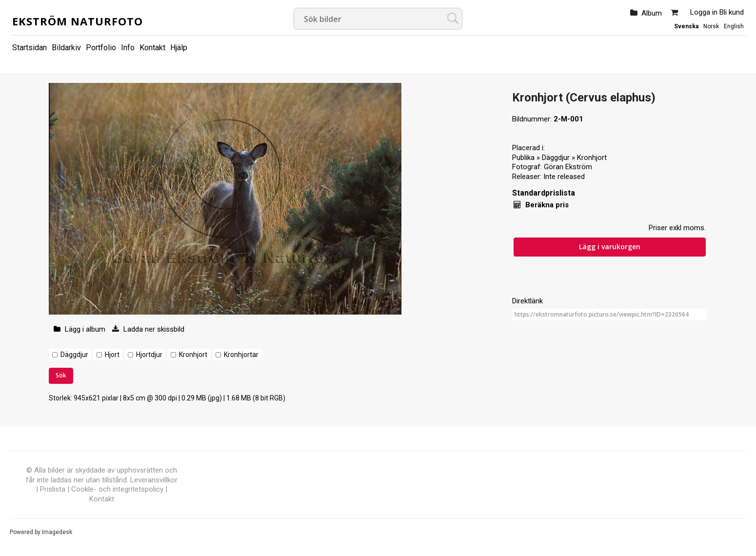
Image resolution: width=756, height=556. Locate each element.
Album (652, 13)
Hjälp (179, 48)
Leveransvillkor (154, 480)
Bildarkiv (66, 48)
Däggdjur (74, 355)
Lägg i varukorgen (610, 247)
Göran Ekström (568, 167)
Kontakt (152, 48)
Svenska (686, 26)
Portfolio (101, 48)
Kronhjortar (241, 355)
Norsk (711, 26)
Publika (523, 158)
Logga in (704, 12)
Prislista (53, 489)
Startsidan (30, 48)
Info (128, 48)
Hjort (112, 355)
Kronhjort (193, 355)
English (734, 26)
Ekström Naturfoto (78, 21)
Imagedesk (57, 532)
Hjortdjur (149, 355)
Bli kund (732, 12)
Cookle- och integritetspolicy (117, 489)
